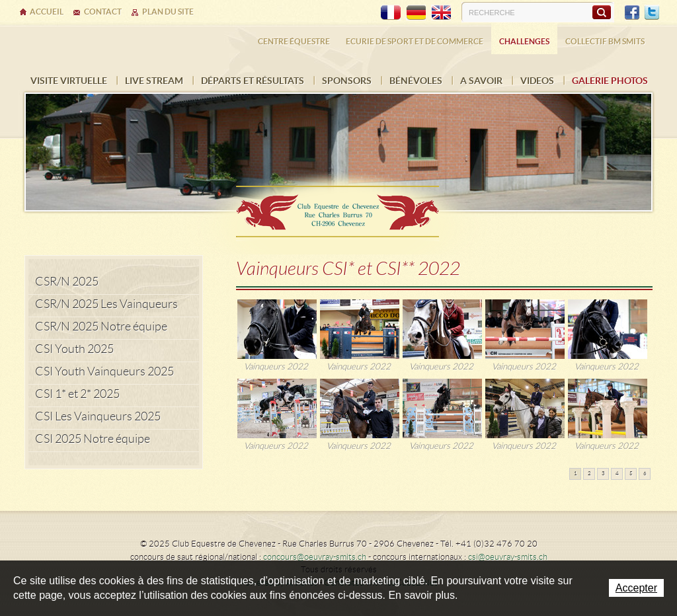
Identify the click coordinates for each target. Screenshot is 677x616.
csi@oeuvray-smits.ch (508, 557)
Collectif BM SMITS (605, 41)
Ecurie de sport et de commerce (415, 41)
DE (416, 13)
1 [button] (576, 474)
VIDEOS (537, 81)
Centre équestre (294, 41)
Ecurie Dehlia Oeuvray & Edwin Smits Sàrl (338, 207)
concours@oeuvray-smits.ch (315, 557)
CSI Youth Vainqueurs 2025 (104, 371)
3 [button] (603, 474)
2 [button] (589, 474)
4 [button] (617, 474)
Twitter (652, 13)
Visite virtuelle (69, 81)
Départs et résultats (253, 81)
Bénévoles (416, 81)
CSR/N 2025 (67, 282)
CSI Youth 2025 (74, 349)
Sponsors (347, 81)
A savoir (481, 81)
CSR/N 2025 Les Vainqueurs (106, 304)
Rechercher (601, 12)
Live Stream (154, 81)
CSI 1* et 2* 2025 (77, 394)
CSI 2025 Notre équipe (93, 439)
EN (441, 13)
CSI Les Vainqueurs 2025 (98, 416)
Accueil (47, 12)
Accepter (636, 588)
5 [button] (631, 474)
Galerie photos (610, 81)
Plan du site (168, 12)
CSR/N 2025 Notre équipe (101, 327)
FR (391, 13)
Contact (103, 12)
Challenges (524, 41)
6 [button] (645, 474)
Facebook (632, 13)
